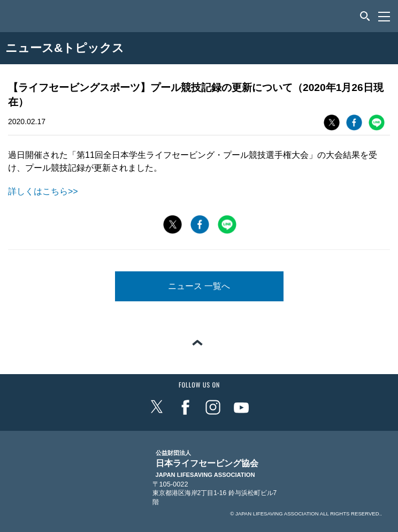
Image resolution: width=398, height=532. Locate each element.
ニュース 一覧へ (199, 286)
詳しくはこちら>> (43, 191)
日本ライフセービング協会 (207, 464)
